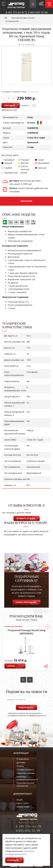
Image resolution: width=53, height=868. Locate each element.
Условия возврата (25, 770)
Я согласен (13, 860)
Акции (20, 800)
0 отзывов (6, 92)
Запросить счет (9, 110)
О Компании (23, 759)
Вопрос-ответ (23, 807)
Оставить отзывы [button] (26, 518)
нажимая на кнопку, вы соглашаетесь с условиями (25, 714)
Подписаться (26, 707)
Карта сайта (22, 803)
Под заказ (10, 105)
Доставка (21, 762)
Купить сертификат (26, 602)
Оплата (20, 766)
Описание (26, 201)
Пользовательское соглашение (25, 784)
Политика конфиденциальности (27, 778)
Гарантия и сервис (26, 773)
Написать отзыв (19, 92)
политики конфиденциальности (32, 715)
